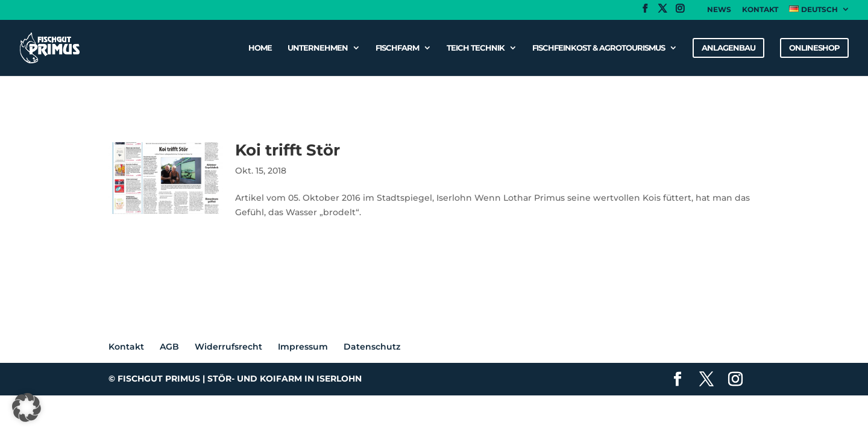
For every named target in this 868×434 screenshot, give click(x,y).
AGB (169, 347)
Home (260, 48)
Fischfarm (397, 48)
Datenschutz (372, 347)
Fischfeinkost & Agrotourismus (599, 48)
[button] (27, 407)
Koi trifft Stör (288, 150)
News (719, 10)
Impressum (303, 347)
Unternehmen (318, 48)
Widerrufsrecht (228, 347)
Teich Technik (476, 48)
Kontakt (760, 10)
